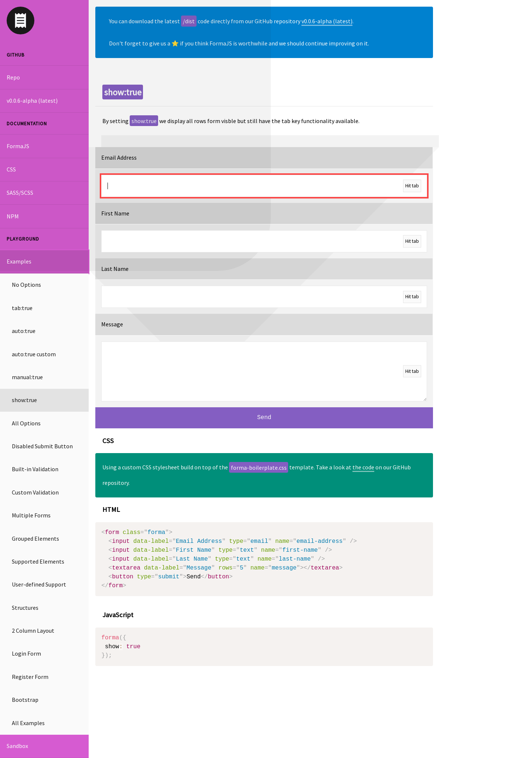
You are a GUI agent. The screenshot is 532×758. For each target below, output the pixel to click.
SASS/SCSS (20, 193)
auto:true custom (34, 354)
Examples (19, 261)
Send (264, 418)
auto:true (24, 331)
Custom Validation (35, 492)
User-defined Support (39, 584)
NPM (13, 216)
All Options (26, 423)
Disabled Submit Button (42, 446)
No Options (26, 285)
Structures (25, 608)
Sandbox (17, 746)
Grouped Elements (35, 538)
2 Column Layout (33, 630)
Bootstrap (25, 700)
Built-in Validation (35, 469)
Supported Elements (38, 561)
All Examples (28, 723)
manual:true (27, 377)
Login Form (26, 653)
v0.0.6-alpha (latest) (32, 101)
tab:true (22, 308)
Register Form (30, 677)
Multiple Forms (31, 515)
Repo (13, 77)
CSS (11, 169)
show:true (24, 400)
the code (363, 467)
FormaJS (18, 146)
